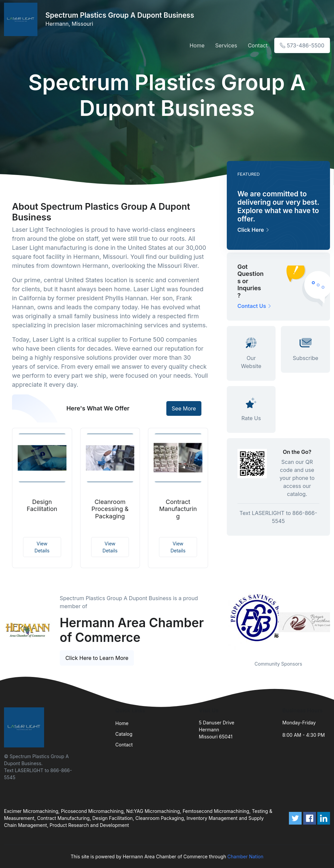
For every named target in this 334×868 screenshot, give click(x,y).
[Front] (22, 19)
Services (226, 45)
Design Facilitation (42, 505)
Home (197, 45)
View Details (42, 547)
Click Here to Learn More (97, 658)
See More (184, 408)
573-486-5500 (302, 45)
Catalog (124, 734)
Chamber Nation (245, 856)
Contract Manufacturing (178, 509)
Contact (258, 45)
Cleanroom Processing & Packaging (110, 509)
